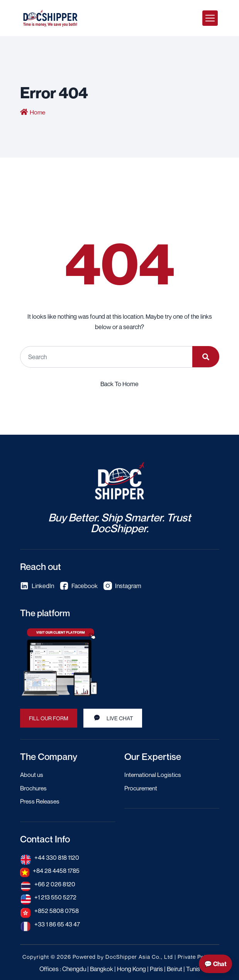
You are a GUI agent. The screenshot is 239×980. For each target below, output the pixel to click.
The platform (46, 613)
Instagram (122, 586)
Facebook (79, 586)
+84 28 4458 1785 (56, 869)
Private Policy (196, 954)
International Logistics (153, 775)
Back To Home (119, 384)
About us (32, 775)
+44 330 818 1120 (57, 856)
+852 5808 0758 (57, 909)
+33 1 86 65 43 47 (57, 922)
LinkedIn (37, 586)
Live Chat (113, 717)
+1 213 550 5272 (56, 896)
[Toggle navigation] (210, 18)
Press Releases (41, 801)
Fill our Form (49, 718)
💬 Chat (215, 964)
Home (38, 112)
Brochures (34, 788)
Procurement (142, 788)
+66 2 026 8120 (55, 883)
